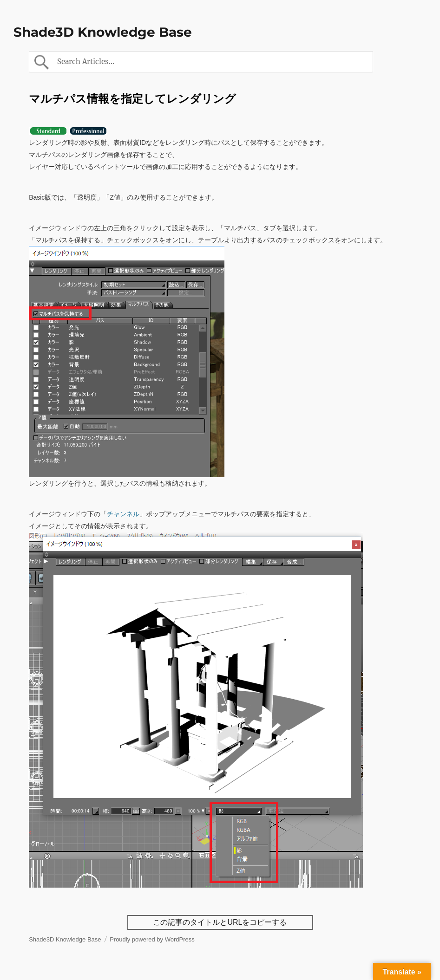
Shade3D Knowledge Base (103, 32)
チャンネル (123, 514)
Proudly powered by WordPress (152, 939)
